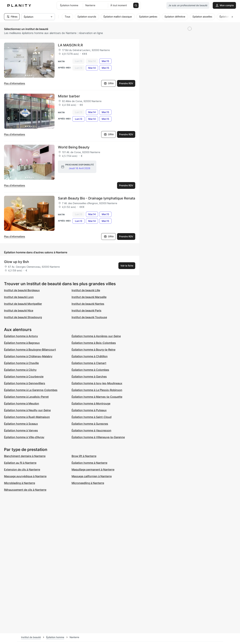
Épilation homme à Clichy (20, 370)
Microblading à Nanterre (20, 483)
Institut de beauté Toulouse (89, 317)
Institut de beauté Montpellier (23, 304)
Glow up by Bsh (17, 262)
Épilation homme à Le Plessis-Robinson (97, 390)
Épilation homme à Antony (21, 336)
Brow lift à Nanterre (84, 456)
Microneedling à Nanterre (88, 483)
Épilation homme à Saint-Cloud (92, 417)
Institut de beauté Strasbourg (23, 317)
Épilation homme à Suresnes (90, 424)
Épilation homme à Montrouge (91, 403)
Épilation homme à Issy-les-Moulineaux (97, 383)
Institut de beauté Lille (86, 290)
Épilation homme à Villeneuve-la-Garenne (98, 437)
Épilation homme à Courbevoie (24, 376)
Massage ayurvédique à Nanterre (25, 476)
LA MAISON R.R (70, 45)
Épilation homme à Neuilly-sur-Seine (27, 410)
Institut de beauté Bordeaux (22, 290)
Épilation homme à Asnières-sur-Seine (96, 336)
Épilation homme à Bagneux (22, 343)
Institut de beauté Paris (86, 310)
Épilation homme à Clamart (89, 363)
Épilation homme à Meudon (22, 403)
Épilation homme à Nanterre (89, 463)
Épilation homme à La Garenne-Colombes (31, 390)
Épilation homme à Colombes (90, 370)
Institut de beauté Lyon (19, 297)
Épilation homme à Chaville (21, 363)
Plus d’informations (15, 83)
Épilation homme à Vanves (21, 430)
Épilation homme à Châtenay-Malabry (28, 356)
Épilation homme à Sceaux (21, 424)
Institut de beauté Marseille (89, 297)
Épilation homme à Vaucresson (91, 430)
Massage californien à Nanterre (92, 476)
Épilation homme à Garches (89, 376)
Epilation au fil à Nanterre (20, 463)
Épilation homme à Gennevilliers (25, 383)
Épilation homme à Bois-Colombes (94, 343)
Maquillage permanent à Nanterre (93, 469)
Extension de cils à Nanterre (22, 469)
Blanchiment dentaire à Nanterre (25, 456)
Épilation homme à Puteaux (89, 410)
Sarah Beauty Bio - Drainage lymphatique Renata (97, 198)
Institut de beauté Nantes (88, 304)
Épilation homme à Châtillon (90, 356)
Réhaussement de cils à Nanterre (25, 490)
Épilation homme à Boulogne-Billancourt (30, 350)
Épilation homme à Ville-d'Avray (24, 437)
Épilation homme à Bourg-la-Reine (93, 350)
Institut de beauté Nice (19, 310)
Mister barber (69, 96)
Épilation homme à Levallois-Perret (26, 397)
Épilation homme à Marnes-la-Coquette (97, 397)
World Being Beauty (74, 147)
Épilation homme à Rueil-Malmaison (27, 417)
